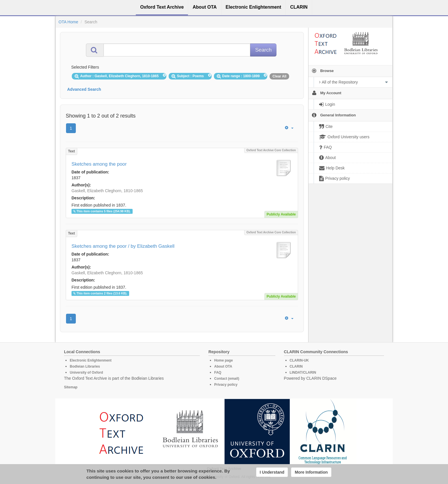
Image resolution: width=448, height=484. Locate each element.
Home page (224, 360)
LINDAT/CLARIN (303, 373)
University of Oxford (86, 373)
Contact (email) (227, 379)
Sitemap (71, 387)
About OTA (223, 366)
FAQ (218, 373)
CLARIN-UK (299, 360)
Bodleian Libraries (85, 366)
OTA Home (68, 22)
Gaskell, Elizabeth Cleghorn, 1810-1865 (107, 191)
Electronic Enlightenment (91, 360)
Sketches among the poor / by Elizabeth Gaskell (123, 246)
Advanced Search (84, 89)
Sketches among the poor (99, 164)
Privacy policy (226, 385)
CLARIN (296, 366)
